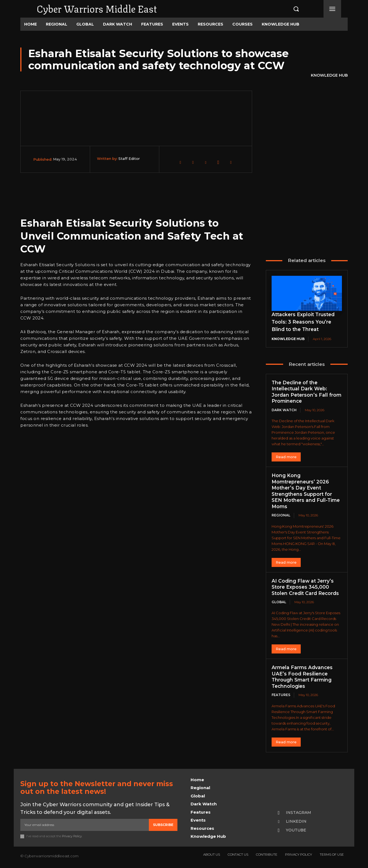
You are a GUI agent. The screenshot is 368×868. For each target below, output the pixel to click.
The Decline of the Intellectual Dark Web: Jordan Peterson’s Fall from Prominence (300, 392)
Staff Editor (129, 158)
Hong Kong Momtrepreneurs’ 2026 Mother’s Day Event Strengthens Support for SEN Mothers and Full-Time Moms (303, 491)
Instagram (299, 813)
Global (279, 602)
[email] (85, 825)
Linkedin (296, 821)
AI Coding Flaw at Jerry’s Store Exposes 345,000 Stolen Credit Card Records (307, 587)
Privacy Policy (72, 836)
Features (281, 695)
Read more (286, 457)
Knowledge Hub (329, 76)
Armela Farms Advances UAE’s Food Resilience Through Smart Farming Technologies (303, 677)
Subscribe (163, 825)
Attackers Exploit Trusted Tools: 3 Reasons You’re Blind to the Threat (304, 322)
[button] (290, 9)
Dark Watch (284, 410)
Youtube (296, 830)
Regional (281, 515)
